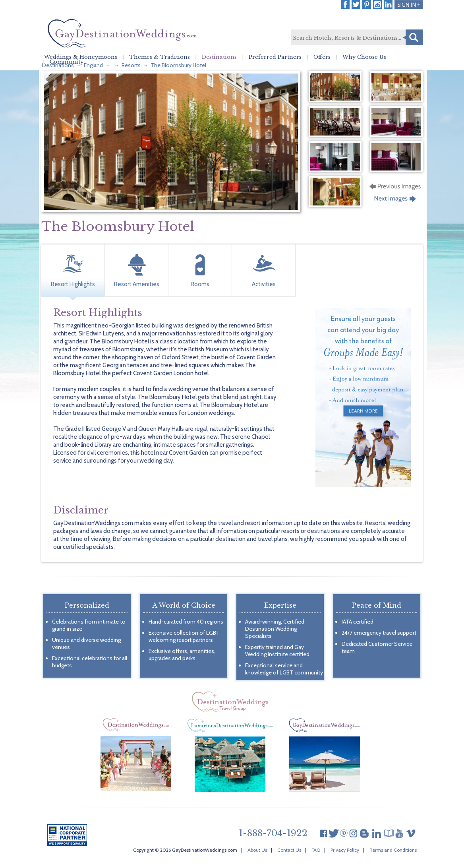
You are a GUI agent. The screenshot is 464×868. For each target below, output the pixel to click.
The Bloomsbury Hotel (178, 65)
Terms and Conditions (393, 850)
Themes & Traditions (159, 57)
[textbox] (356, 38)
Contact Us (289, 850)
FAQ (316, 850)
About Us (257, 850)
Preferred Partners (275, 57)
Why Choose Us (364, 57)
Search (413, 37)
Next (396, 201)
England (93, 65)
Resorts (131, 65)
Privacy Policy (345, 850)
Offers (322, 57)
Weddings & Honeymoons (81, 57)
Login (409, 4)
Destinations (219, 57)
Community (67, 62)
